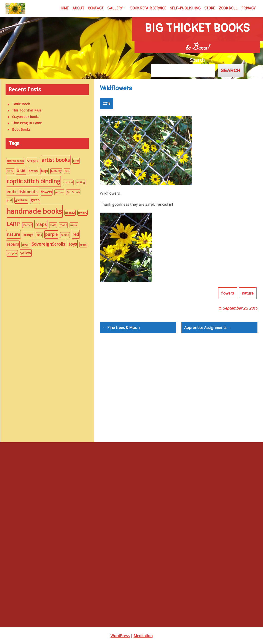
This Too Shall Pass (24, 110)
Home (64, 8)
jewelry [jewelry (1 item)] (80, 213)
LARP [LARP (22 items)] (11, 224)
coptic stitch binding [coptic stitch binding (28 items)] (31, 181)
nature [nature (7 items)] (11, 234)
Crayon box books (23, 117)
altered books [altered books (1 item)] (13, 161)
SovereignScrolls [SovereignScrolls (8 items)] (46, 244)
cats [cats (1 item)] (64, 171)
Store (210, 8)
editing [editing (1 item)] (78, 182)
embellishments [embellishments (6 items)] (20, 192)
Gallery (115, 8)
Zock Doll (228, 8)
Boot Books (19, 129)
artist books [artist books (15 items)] (53, 160)
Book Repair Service (148, 8)
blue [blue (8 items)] (18, 170)
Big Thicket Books (197, 23)
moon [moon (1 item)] (61, 225)
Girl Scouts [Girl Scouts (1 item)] (71, 192)
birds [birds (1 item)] (73, 161)
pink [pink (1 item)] (37, 235)
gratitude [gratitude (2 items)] (19, 200)
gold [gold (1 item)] (7, 200)
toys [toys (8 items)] (70, 244)
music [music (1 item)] (71, 225)
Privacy (248, 8)
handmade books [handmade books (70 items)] (32, 211)
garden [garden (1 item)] (57, 192)
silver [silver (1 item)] (23, 245)
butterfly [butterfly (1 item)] (54, 171)
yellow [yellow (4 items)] (23, 253)
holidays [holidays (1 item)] (67, 213)
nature (248, 307)
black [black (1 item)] (7, 171)
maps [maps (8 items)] (38, 224)
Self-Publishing (185, 8)
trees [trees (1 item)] (81, 245)
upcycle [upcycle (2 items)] (9, 253)
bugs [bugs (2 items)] (42, 171)
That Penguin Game (24, 123)
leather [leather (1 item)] (25, 225)
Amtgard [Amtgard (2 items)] (30, 161)
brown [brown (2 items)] (31, 171)
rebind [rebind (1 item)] (62, 235)
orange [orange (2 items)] (26, 235)
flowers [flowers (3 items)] (44, 192)
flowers (228, 307)
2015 (106, 106)
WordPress (120, 636)
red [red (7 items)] (73, 234)
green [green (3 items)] (33, 200)
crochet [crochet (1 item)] (66, 182)
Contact (96, 8)
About (78, 8)
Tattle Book (18, 104)
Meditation (143, 636)
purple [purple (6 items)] (49, 234)
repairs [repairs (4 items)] (10, 244)
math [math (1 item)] (51, 225)
